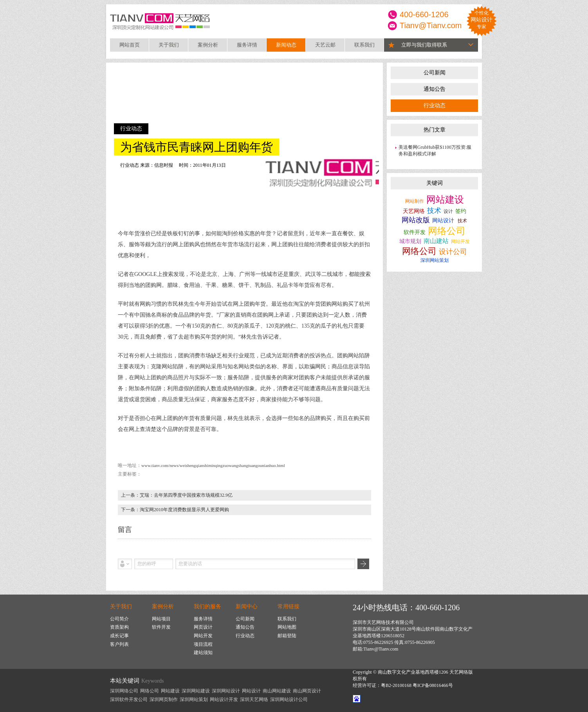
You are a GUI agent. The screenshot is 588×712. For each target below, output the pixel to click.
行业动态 (435, 105)
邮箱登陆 (287, 636)
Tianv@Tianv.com (431, 25)
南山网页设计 (307, 691)
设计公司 (453, 252)
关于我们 (169, 45)
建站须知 (203, 653)
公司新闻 (435, 73)
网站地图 (287, 627)
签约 (461, 211)
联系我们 (364, 45)
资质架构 (119, 627)
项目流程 (203, 644)
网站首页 (130, 45)
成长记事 (119, 636)
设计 (448, 211)
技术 (434, 211)
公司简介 (119, 619)
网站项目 (161, 619)
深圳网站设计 (226, 691)
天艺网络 (414, 211)
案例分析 (208, 45)
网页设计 (203, 627)
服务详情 (247, 45)
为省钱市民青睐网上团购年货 (197, 147)
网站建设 (445, 200)
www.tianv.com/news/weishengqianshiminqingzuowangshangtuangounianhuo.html (213, 465)
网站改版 (416, 220)
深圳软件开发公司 (129, 699)
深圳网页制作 (164, 699)
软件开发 (415, 232)
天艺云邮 (325, 45)
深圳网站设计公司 (289, 699)
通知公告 (435, 89)
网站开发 (460, 242)
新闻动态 (286, 45)
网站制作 (415, 201)
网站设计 (443, 221)
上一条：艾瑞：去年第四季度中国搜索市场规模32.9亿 (177, 495)
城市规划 (410, 241)
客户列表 (119, 644)
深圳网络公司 (124, 691)
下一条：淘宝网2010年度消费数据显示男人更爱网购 (175, 510)
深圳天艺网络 (254, 699)
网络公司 (447, 231)
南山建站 (436, 241)
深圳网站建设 (196, 691)
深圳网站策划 (435, 260)
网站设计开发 (224, 699)
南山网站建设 (277, 691)
